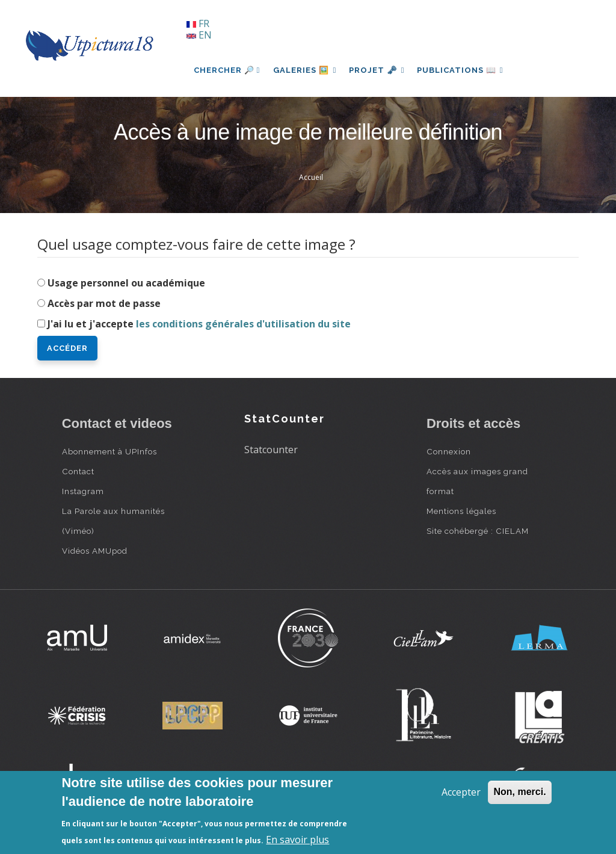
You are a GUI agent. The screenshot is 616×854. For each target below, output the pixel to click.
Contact (78, 471)
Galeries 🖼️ (306, 70)
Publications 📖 (466, 70)
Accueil (311, 177)
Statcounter (271, 450)
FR (198, 23)
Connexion (449, 451)
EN (199, 35)
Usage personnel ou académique (126, 283)
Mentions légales (461, 511)
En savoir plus (297, 840)
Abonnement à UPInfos (109, 451)
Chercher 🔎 (227, 70)
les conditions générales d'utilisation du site (243, 324)
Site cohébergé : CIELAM (478, 531)
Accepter (461, 792)
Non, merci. (519, 792)
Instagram (83, 491)
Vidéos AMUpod (95, 551)
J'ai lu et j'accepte (199, 324)
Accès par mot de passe (104, 303)
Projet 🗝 (380, 70)
